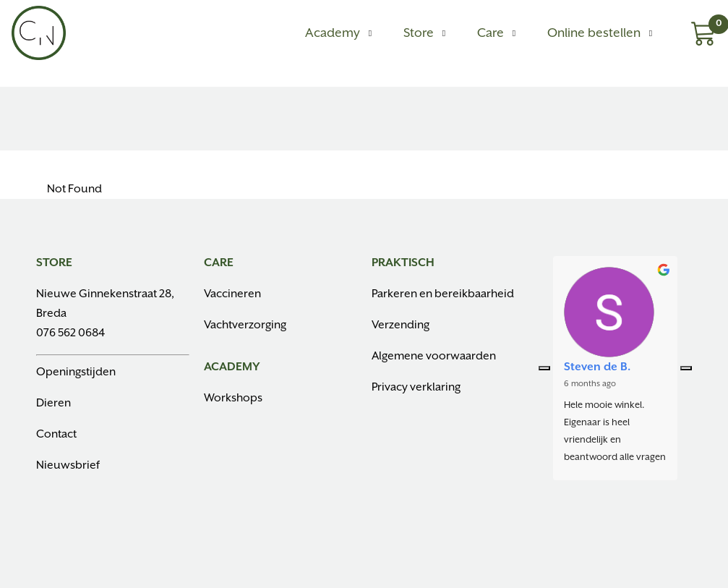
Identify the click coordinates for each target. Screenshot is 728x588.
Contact (56, 434)
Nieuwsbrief (68, 465)
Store (419, 33)
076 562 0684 (70, 333)
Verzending (401, 325)
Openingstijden (76, 372)
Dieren (53, 403)
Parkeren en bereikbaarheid (443, 294)
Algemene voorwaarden (434, 356)
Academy (333, 33)
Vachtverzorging (245, 325)
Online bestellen (594, 33)
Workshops (233, 398)
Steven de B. (597, 367)
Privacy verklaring (416, 387)
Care (491, 33)
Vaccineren (232, 294)
